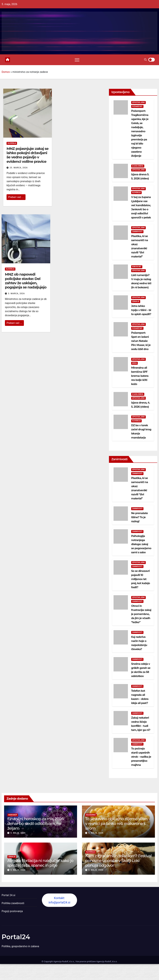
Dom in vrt (137, 267)
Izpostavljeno (139, 102)
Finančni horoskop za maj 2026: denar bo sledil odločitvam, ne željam (36, 824)
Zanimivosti (137, 232)
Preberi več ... (16, 197)
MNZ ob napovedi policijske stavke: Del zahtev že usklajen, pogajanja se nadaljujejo (26, 281)
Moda (135, 363)
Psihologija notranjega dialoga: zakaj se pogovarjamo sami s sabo (141, 544)
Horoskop (13, 815)
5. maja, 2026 (18, 833)
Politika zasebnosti (13, 903)
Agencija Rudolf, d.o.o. (106, 961)
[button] (145, 60)
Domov (6, 72)
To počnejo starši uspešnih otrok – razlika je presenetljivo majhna (141, 757)
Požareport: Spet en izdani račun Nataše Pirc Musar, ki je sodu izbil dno (141, 341)
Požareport (137, 106)
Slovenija (12, 143)
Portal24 (16, 937)
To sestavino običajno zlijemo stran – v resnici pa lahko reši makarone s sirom (118, 824)
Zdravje (136, 301)
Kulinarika (91, 815)
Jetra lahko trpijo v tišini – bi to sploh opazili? (141, 310)
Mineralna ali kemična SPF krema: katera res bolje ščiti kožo (140, 376)
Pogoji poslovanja (12, 911)
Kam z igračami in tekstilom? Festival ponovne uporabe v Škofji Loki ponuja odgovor (118, 861)
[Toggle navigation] (77, 60)
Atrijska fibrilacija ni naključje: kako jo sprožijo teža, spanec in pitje (40, 863)
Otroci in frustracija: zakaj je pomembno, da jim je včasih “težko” (141, 614)
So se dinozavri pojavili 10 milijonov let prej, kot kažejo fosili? (141, 579)
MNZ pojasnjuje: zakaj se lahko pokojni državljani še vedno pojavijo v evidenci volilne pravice (27, 155)
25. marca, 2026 (19, 168)
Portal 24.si (8, 895)
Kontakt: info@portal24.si (59, 900)
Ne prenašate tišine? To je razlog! (140, 517)
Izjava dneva (138, 166)
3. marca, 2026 (16, 294)
